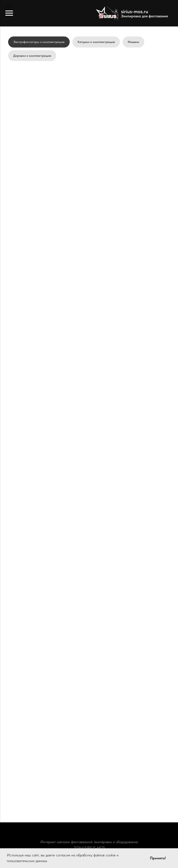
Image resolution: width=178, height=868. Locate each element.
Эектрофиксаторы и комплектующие (39, 42)
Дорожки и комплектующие (32, 56)
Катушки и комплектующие (96, 42)
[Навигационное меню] (9, 13)
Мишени (133, 42)
